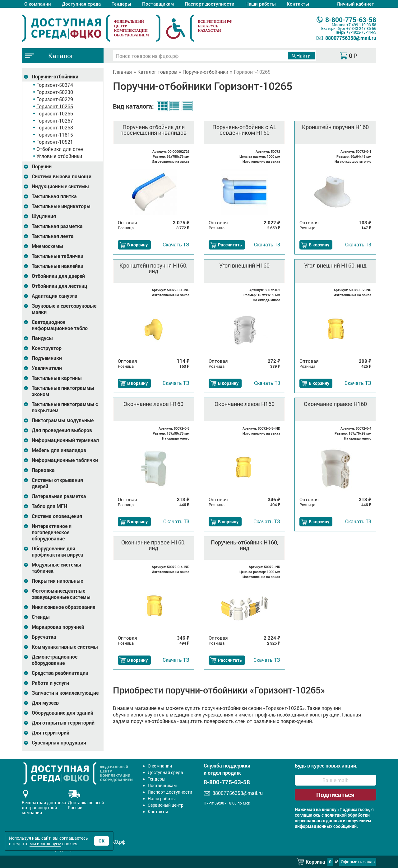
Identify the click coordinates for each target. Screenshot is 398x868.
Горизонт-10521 (55, 142)
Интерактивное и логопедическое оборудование (52, 532)
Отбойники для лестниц (60, 286)
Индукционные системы (60, 186)
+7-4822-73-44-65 (361, 32)
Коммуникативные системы (65, 647)
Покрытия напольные (57, 581)
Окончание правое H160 (335, 404)
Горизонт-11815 (55, 135)
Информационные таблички (65, 460)
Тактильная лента (53, 236)
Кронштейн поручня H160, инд (153, 268)
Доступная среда (81, 4)
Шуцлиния (44, 216)
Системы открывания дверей (57, 483)
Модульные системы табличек (56, 568)
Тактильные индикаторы (61, 206)
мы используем (45, 844)
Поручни (42, 166)
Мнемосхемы (47, 246)
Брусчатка (44, 637)
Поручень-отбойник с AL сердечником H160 (244, 130)
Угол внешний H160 (244, 265)
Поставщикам (158, 4)
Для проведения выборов (62, 430)
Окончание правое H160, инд (153, 545)
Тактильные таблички (58, 256)
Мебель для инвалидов (59, 450)
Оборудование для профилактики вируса (58, 552)
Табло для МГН (49, 506)
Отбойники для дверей (58, 276)
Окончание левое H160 (153, 404)
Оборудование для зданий (62, 713)
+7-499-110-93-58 (361, 25)
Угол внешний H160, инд (335, 265)
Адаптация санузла (55, 296)
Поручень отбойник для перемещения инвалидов (153, 130)
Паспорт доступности (210, 4)
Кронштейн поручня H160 (335, 127)
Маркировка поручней (58, 627)
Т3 (267, 244)
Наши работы (261, 4)
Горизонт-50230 (55, 92)
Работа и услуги (50, 683)
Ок (102, 841)
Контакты (298, 4)
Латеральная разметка (59, 496)
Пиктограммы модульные (63, 420)
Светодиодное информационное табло (60, 325)
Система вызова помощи (62, 176)
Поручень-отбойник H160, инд (245, 545)
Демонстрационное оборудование (55, 660)
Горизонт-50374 (55, 85)
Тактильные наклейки (58, 266)
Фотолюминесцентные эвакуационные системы (61, 594)
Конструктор (47, 348)
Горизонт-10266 (55, 113)
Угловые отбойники (59, 156)
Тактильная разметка (57, 226)
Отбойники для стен (60, 149)
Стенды (41, 617)
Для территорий (51, 733)
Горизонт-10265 (55, 106)
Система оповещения (57, 516)
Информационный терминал (65, 440)
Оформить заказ (358, 862)
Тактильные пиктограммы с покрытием (65, 407)
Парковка (43, 470)
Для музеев (45, 703)
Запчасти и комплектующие (65, 693)
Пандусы (42, 338)
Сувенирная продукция (59, 743)
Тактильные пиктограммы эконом (63, 391)
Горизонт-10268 (55, 127)
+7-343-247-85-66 (361, 28)
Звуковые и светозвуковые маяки (64, 309)
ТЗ (176, 244)
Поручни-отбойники (55, 77)
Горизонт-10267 (55, 121)
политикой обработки (347, 815)
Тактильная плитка (54, 196)
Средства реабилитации (60, 673)
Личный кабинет (355, 4)
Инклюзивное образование (63, 607)
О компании (38, 4)
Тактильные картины (57, 378)
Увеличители (47, 368)
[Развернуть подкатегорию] (26, 77)
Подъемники (47, 358)
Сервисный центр (166, 805)
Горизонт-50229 (55, 99)
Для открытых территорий (63, 723)
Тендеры (121, 4)
